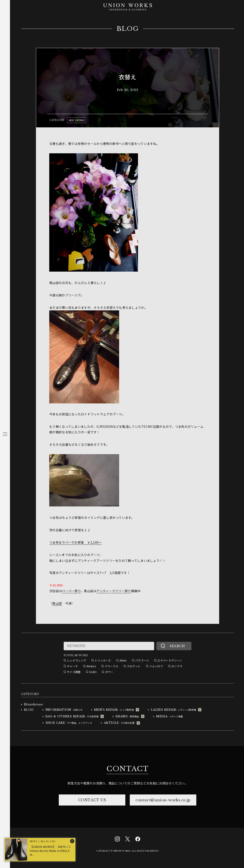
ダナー (109, 672)
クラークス (111, 666)
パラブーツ (142, 660)
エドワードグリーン (170, 660)
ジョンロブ (156, 666)
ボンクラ (177, 666)
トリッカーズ (103, 660)
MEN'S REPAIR (77, 120)
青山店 (57, 603)
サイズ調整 (74, 672)
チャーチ (72, 666)
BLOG (128, 29)
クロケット (134, 666)
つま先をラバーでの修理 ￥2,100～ (75, 542)
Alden (123, 660)
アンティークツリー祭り (114, 591)
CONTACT (128, 769)
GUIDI (93, 672)
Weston (91, 666)
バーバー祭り (71, 591)
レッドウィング (77, 660)
